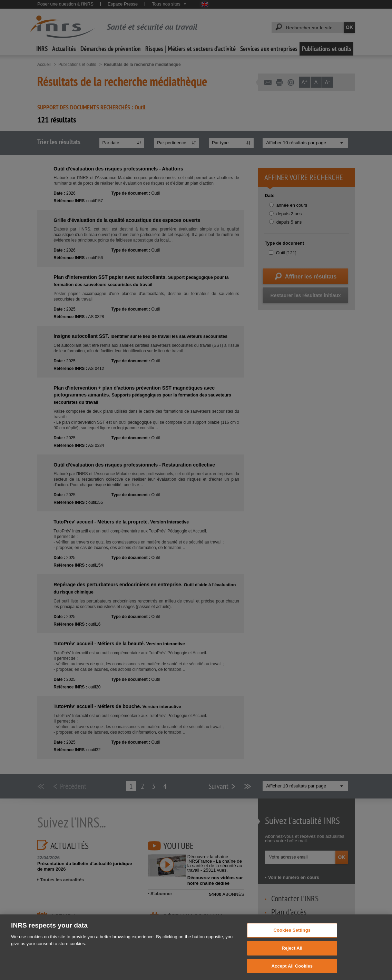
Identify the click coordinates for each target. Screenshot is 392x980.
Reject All (292, 956)
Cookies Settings (292, 939)
